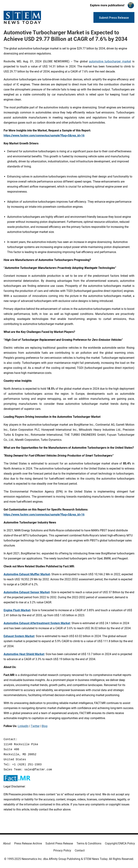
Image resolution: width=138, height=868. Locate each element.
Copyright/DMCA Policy (120, 843)
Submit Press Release (59, 843)
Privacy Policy (62, 850)
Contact (80, 850)
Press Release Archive (28, 843)
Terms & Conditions (89, 843)
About (7, 843)
